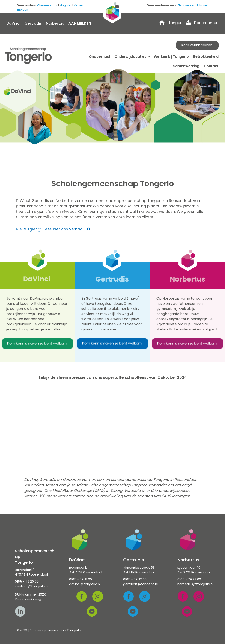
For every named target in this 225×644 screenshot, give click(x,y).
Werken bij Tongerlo (171, 57)
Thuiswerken (186, 5)
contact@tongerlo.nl (32, 586)
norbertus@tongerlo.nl (195, 584)
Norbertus (55, 23)
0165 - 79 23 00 (189, 579)
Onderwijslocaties (130, 57)
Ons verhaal (100, 57)
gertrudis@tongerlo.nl (140, 584)
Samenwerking (186, 66)
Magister (66, 5)
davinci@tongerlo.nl (85, 584)
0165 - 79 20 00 (27, 581)
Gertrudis (33, 23)
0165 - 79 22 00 (135, 579)
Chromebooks (47, 5)
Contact (211, 66)
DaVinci (13, 23)
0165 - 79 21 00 (81, 579)
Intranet (202, 5)
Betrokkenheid (206, 57)
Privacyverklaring (28, 599)
